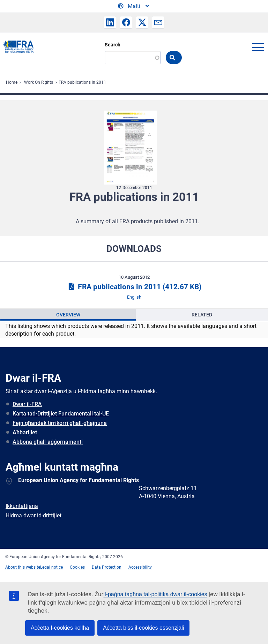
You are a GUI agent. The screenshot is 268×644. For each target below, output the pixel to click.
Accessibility (140, 567)
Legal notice (51, 567)
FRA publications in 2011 (82, 82)
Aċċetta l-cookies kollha (60, 628)
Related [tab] (202, 315)
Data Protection (107, 567)
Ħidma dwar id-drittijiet (33, 515)
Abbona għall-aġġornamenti (48, 442)
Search (113, 45)
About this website (23, 567)
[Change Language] (134, 6)
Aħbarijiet (25, 432)
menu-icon (258, 47)
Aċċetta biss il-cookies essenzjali (143, 628)
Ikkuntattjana (22, 506)
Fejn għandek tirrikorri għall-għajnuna (60, 423)
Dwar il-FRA (27, 404)
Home (12, 82)
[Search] (133, 58)
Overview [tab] (68, 315)
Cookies (77, 567)
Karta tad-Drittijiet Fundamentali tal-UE (61, 414)
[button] (110, 22)
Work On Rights (39, 82)
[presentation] (68, 315)
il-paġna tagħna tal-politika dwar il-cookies (155, 594)
